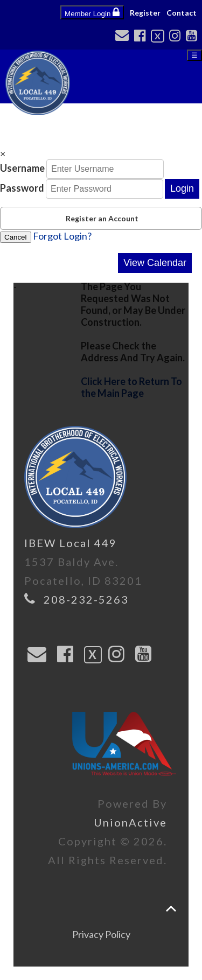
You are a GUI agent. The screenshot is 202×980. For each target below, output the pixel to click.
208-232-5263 (86, 599)
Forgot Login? (62, 236)
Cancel (16, 237)
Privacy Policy (101, 934)
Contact (182, 13)
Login (182, 188)
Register (145, 13)
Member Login (92, 12)
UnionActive (130, 822)
